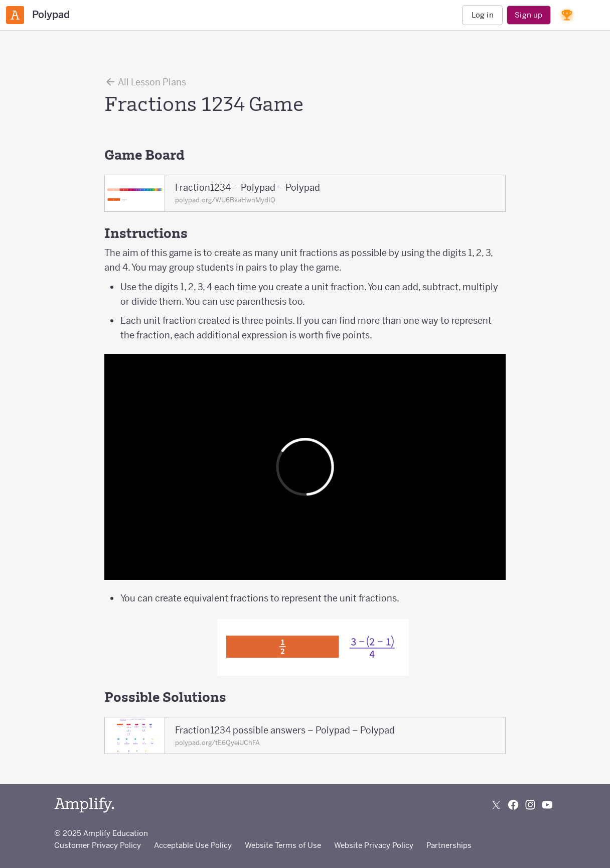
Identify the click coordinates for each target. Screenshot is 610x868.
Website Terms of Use (283, 845)
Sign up (528, 15)
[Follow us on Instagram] (530, 805)
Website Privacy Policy (374, 845)
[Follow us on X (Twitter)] (496, 805)
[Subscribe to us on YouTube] (547, 805)
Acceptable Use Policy (193, 845)
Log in (483, 15)
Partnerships (449, 845)
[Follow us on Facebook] (513, 805)
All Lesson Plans (145, 82)
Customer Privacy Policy (98, 845)
